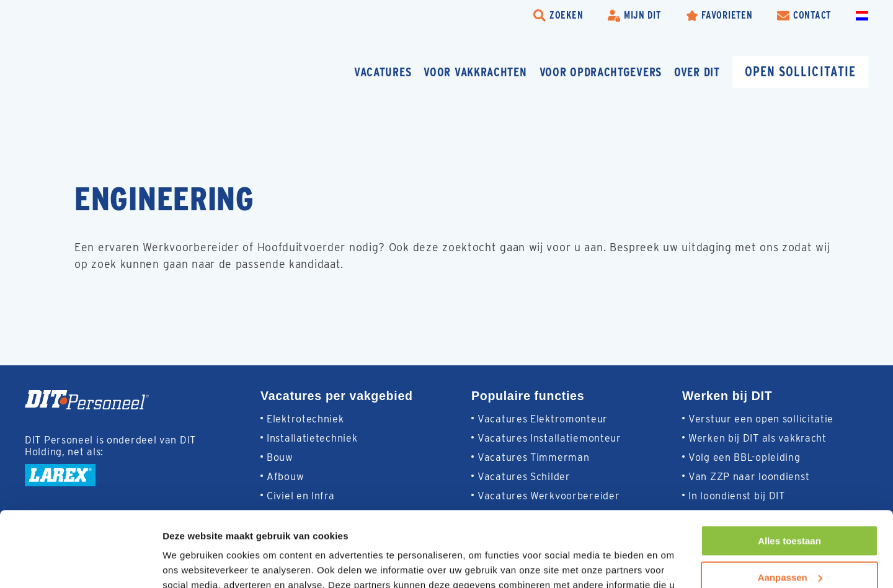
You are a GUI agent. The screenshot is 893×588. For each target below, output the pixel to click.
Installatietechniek (312, 438)
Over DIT (697, 72)
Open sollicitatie (800, 71)
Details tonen (192, 563)
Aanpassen (790, 506)
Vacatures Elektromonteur (543, 419)
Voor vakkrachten (475, 72)
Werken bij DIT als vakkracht (757, 438)
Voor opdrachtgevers (601, 72)
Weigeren (789, 543)
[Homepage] (115, 72)
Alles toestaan (789, 470)
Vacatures (383, 72)
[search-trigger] (558, 16)
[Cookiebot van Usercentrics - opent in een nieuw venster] (80, 564)
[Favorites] (719, 16)
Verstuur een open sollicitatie (761, 419)
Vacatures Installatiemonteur (549, 438)
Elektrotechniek (305, 419)
